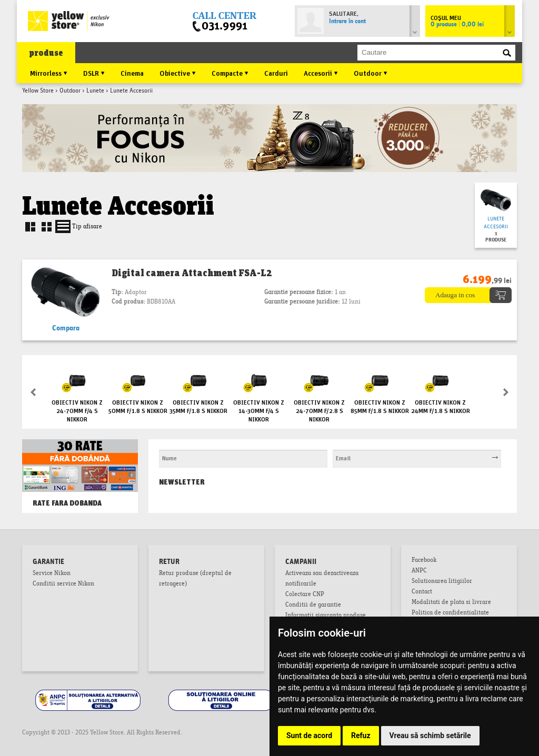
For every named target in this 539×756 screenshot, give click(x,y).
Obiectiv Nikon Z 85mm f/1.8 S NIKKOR (380, 406)
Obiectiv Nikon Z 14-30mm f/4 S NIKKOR (259, 410)
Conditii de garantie (313, 606)
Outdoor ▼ (371, 72)
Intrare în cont (347, 22)
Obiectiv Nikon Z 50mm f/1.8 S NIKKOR (138, 406)
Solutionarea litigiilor (442, 582)
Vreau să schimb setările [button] (430, 735)
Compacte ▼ (230, 72)
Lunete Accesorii (496, 223)
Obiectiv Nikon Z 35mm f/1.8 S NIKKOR (198, 406)
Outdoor (70, 91)
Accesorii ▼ (321, 72)
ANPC (419, 571)
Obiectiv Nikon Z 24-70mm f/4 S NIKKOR (77, 410)
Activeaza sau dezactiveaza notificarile (322, 579)
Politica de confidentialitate (450, 613)
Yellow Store (38, 91)
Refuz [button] (361, 735)
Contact (422, 592)
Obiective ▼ (178, 72)
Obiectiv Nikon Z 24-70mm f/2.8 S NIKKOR (319, 410)
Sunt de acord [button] (309, 735)
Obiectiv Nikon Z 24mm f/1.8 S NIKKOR (441, 406)
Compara (66, 328)
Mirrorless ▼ (49, 72)
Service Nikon (52, 574)
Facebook (424, 561)
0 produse (457, 25)
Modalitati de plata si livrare (451, 603)
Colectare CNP (305, 595)
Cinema (132, 72)
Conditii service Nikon (63, 584)
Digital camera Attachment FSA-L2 (192, 273)
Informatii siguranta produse (326, 616)
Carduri (276, 72)
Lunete (95, 91)
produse (46, 53)
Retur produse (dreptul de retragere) (195, 579)
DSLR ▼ (94, 72)
